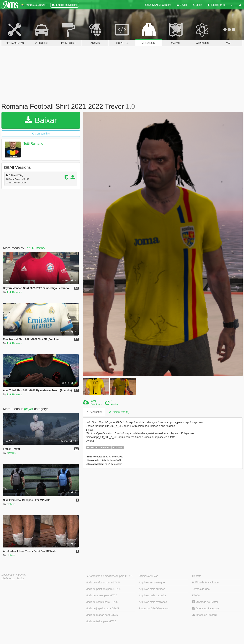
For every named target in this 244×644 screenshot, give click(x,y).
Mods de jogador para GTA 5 (102, 608)
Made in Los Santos (13, 578)
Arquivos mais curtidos (152, 589)
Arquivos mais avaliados (153, 602)
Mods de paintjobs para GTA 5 (103, 589)
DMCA (196, 595)
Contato (197, 576)
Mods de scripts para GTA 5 (101, 602)
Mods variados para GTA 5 (101, 621)
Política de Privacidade (205, 582)
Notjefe (11, 504)
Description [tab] (94, 412)
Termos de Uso (201, 589)
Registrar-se (217, 5)
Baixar (41, 120)
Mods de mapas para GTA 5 (102, 615)
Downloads (96, 404)
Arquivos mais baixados (153, 595)
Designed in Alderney (14, 575)
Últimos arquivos (149, 576)
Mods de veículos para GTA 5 (103, 582)
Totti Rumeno (33, 144)
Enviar (182, 5)
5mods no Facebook (206, 608)
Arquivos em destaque (152, 582)
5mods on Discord (204, 615)
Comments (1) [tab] (119, 412)
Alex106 (11, 453)
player (29, 409)
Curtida (115, 404)
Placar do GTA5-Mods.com (155, 608)
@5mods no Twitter (205, 602)
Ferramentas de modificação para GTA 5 (109, 576)
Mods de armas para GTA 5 (101, 595)
